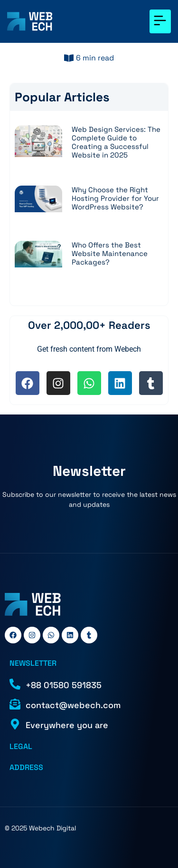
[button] (160, 21)
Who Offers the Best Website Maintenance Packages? (110, 253)
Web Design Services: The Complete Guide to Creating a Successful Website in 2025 (116, 142)
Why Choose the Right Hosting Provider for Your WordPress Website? (115, 198)
